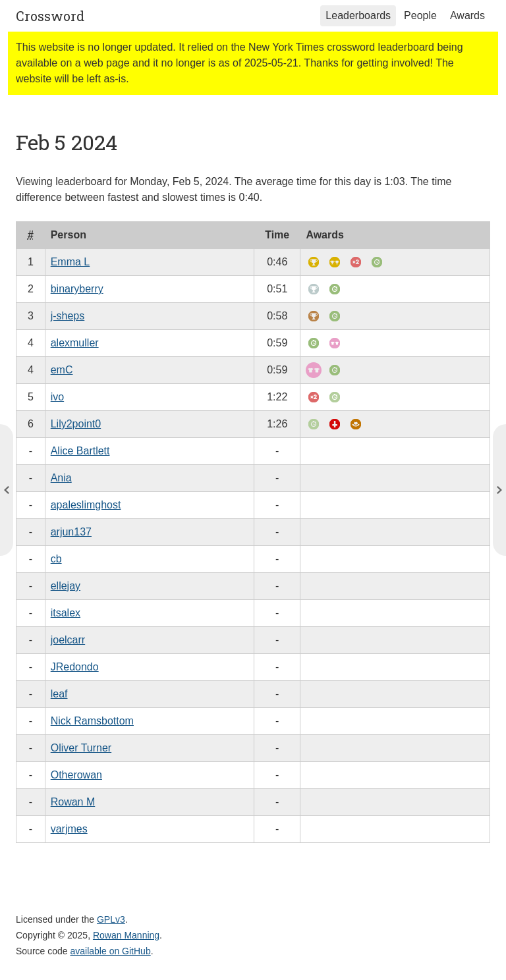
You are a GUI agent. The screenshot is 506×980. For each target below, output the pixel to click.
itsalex (66, 613)
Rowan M (73, 802)
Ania (61, 478)
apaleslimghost (86, 505)
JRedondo (75, 667)
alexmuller (75, 343)
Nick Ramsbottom (92, 721)
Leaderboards (358, 15)
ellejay (66, 586)
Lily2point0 (76, 424)
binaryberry (77, 289)
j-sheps (68, 316)
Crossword (50, 16)
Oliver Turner (81, 748)
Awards (467, 15)
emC (62, 370)
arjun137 (71, 532)
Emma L (70, 262)
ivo (57, 397)
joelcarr (68, 640)
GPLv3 (111, 919)
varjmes (69, 829)
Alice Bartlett (80, 451)
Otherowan (76, 775)
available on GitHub (111, 951)
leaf (59, 694)
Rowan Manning (126, 935)
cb (56, 559)
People (420, 15)
